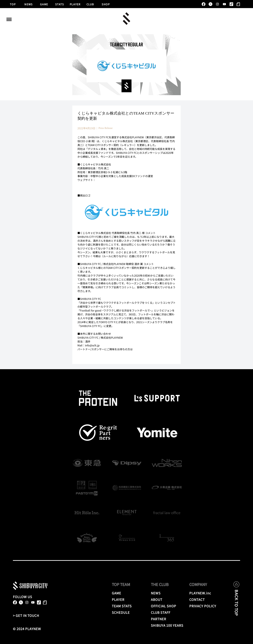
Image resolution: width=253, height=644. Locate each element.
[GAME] (44, 4)
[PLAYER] (75, 4)
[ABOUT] (166, 599)
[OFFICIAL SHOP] (167, 606)
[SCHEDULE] (126, 612)
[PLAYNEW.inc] (201, 593)
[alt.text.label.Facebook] (204, 4)
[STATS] (60, 4)
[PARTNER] (162, 619)
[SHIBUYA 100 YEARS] (167, 625)
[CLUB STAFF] (167, 612)
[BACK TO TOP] (237, 605)
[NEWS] (29, 4)
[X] (210, 4)
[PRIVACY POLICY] (203, 606)
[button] (9, 19)
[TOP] (13, 4)
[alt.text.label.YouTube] (224, 4)
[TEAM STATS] (126, 606)
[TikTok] (231, 4)
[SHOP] (106, 4)
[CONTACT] (201, 599)
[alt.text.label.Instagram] (217, 4)
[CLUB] (90, 4)
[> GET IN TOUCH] (27, 615)
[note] (238, 4)
